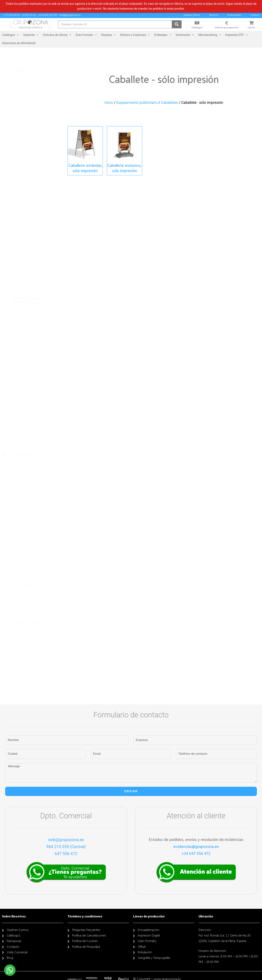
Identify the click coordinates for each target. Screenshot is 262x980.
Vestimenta (185, 35)
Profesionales (235, 15)
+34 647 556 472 (196, 854)
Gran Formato (86, 35)
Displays (109, 35)
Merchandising (210, 35)
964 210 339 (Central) (66, 847)
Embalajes (163, 35)
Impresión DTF (237, 35)
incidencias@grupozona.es (196, 847)
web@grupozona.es (66, 840)
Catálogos (197, 28)
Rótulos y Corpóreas (135, 35)
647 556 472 (66, 854)
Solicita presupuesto (227, 28)
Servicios (215, 15)
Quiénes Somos (193, 15)
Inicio (109, 103)
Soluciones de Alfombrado (19, 43)
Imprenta (31, 35)
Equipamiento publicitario (137, 103)
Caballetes (169, 103)
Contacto (256, 15)
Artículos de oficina (57, 35)
